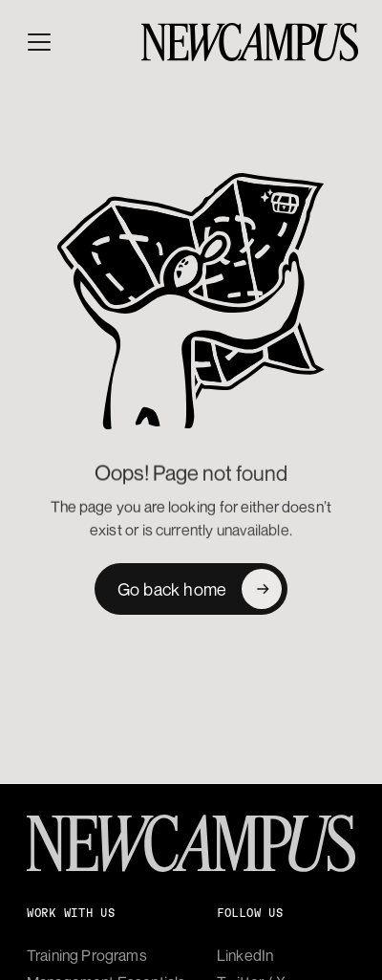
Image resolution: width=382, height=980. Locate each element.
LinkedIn (245, 955)
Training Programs (87, 955)
